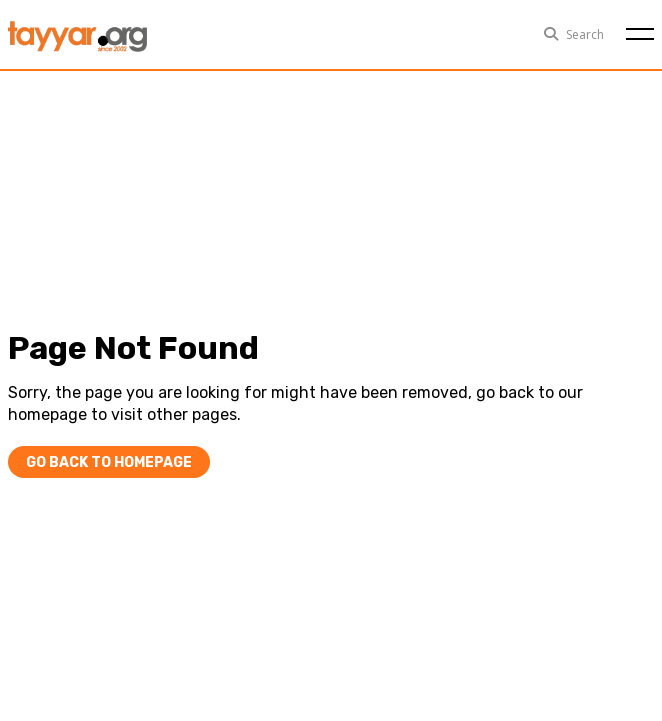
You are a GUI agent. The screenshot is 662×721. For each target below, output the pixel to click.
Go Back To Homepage (109, 462)
